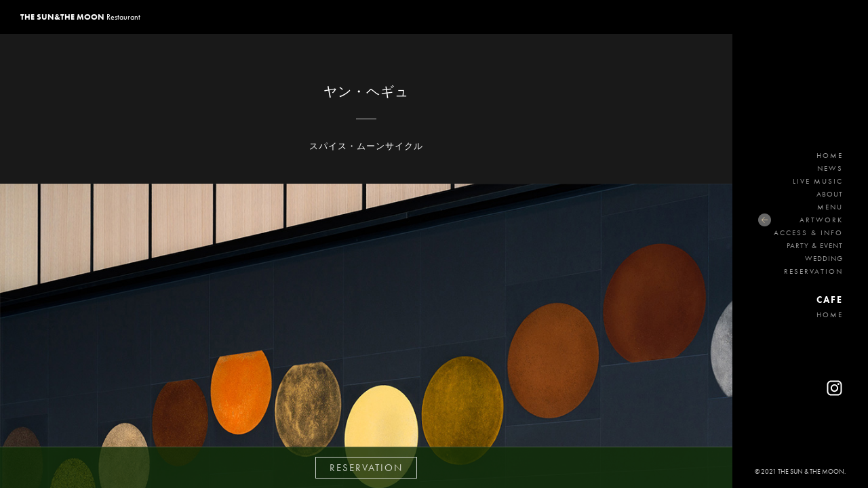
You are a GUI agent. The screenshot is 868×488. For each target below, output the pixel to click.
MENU (830, 207)
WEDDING (824, 258)
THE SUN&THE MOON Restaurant (801, 85)
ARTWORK (821, 220)
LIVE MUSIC (818, 181)
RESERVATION (813, 271)
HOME (830, 155)
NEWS (830, 168)
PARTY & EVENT (815, 245)
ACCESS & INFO (808, 232)
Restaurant (80, 17)
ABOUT (830, 194)
